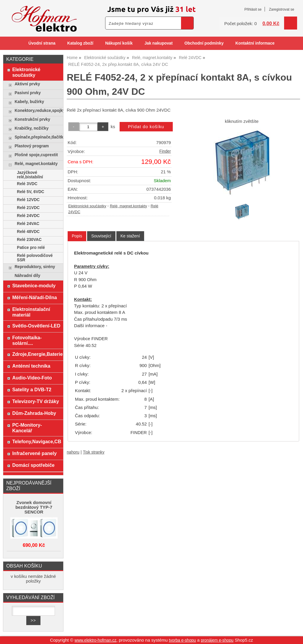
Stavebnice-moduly (34, 286)
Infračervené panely (34, 453)
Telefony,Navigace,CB (36, 441)
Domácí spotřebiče (33, 465)
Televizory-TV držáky (35, 401)
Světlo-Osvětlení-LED (36, 326)
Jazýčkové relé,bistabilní (30, 175)
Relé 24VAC (28, 224)
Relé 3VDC (27, 184)
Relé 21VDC (28, 208)
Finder (165, 151)
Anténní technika (31, 366)
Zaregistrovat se (282, 9)
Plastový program (32, 146)
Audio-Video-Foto (32, 378)
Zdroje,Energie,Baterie (36, 354)
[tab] (77, 236)
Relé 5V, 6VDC (31, 192)
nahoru (73, 452)
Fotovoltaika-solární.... (27, 340)
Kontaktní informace (255, 43)
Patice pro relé (31, 248)
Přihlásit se (253, 9)
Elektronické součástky (87, 206)
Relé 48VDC (28, 232)
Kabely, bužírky (29, 102)
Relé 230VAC (29, 240)
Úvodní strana (42, 43)
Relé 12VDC (28, 200)
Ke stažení (130, 236)
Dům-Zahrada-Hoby (34, 413)
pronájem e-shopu (217, 640)
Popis (77, 236)
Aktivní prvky (27, 84)
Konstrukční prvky (32, 119)
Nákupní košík (119, 43)
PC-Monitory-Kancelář (27, 428)
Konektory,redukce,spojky (37, 111)
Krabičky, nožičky (31, 128)
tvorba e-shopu (183, 640)
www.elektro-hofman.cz (95, 640)
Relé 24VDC (28, 216)
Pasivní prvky (27, 93)
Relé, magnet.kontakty (128, 206)
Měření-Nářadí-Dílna (34, 297)
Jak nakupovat (158, 43)
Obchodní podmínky (204, 43)
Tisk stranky (94, 452)
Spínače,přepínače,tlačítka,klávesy (37, 137)
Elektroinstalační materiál (31, 312)
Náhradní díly (27, 276)
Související (101, 236)
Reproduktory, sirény (35, 267)
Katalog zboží (80, 43)
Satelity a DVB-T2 (32, 389)
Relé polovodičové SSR (35, 258)
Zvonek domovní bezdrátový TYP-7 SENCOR (34, 507)
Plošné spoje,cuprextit (36, 155)
